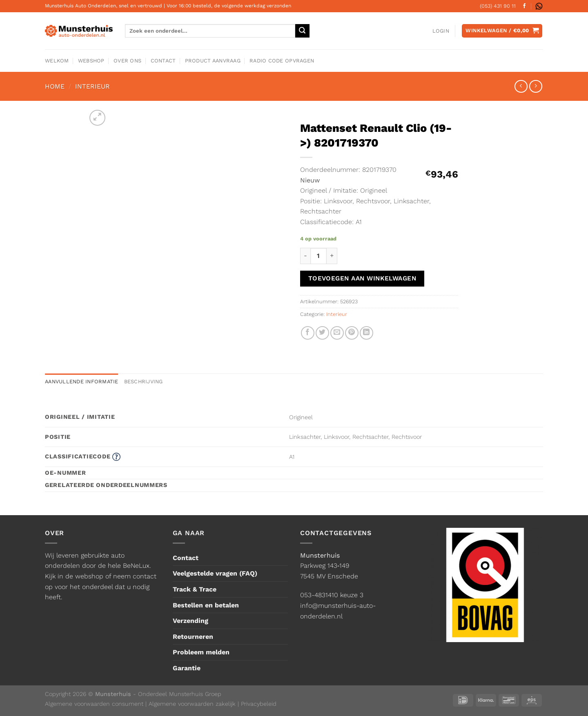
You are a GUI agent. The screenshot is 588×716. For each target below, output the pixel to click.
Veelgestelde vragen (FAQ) (215, 573)
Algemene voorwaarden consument (94, 704)
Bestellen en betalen (206, 605)
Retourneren (193, 637)
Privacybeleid (259, 704)
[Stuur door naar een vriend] (337, 333)
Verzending (190, 621)
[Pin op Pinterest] (352, 333)
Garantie (187, 668)
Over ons (127, 61)
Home (55, 86)
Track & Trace (195, 589)
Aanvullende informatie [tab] (82, 381)
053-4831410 (319, 595)
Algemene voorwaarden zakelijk (192, 704)
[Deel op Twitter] (322, 333)
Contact (163, 61)
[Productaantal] (318, 256)
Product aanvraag (213, 61)
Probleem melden (201, 652)
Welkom (57, 61)
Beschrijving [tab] (144, 381)
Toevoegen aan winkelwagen (362, 278)
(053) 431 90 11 (498, 6)
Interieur (92, 86)
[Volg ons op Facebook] (524, 6)
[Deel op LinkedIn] (366, 333)
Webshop (91, 61)
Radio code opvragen (282, 61)
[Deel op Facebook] (308, 333)
